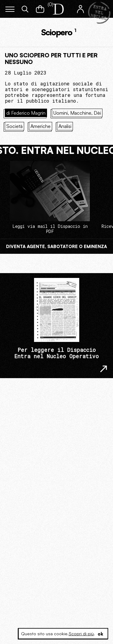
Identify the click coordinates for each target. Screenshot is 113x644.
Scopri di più (81, 634)
